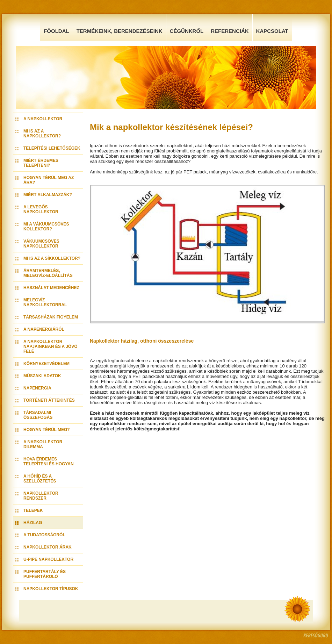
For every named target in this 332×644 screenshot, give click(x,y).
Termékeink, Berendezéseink (120, 31)
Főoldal (56, 31)
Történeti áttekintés (49, 400)
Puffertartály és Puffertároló (45, 574)
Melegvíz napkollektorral (45, 302)
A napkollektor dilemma (43, 444)
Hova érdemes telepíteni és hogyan (49, 461)
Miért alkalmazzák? (48, 195)
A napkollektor (43, 119)
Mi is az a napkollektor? (42, 134)
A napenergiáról (44, 329)
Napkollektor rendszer (41, 496)
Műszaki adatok (42, 376)
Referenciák (230, 31)
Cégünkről (187, 31)
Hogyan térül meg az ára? (49, 180)
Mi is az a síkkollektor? (52, 258)
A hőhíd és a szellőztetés (40, 479)
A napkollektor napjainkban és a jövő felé (50, 346)
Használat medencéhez (51, 288)
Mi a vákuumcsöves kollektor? (46, 227)
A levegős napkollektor (41, 209)
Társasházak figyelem (51, 317)
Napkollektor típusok (51, 589)
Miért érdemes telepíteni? (41, 163)
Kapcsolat (272, 31)
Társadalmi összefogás (38, 415)
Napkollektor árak (48, 547)
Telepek (33, 510)
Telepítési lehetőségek (52, 148)
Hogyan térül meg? (47, 430)
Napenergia (37, 388)
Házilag (33, 523)
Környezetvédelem (46, 364)
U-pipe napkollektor (48, 559)
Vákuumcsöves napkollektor (41, 244)
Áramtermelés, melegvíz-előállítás (48, 273)
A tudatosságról (44, 535)
